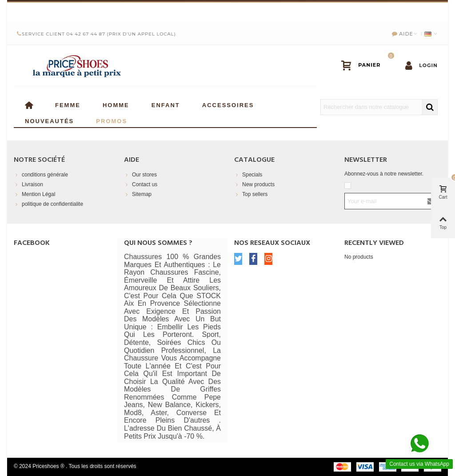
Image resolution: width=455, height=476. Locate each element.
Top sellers (251, 194)
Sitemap (138, 194)
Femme (68, 104)
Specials (248, 175)
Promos (112, 120)
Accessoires (228, 104)
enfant (166, 104)
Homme (116, 104)
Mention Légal (34, 194)
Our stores (140, 175)
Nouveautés (49, 120)
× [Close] (441, 11)
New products (254, 184)
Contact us (141, 184)
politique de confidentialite (48, 204)
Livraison (28, 184)
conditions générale (41, 175)
